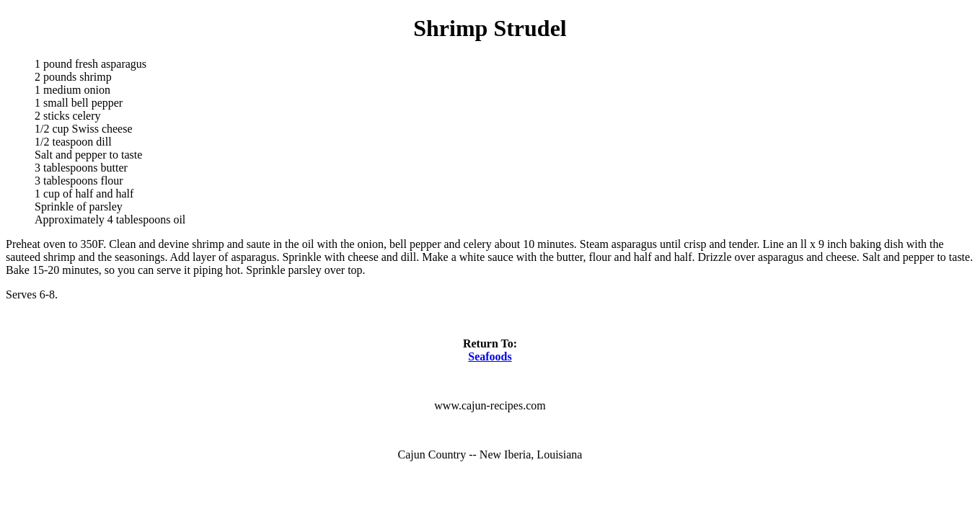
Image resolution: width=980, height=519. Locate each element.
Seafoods (490, 356)
